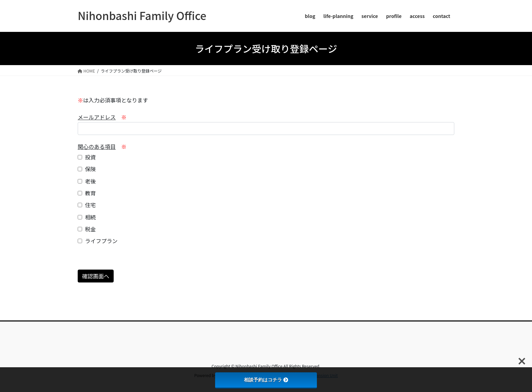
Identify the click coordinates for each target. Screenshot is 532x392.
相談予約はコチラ (266, 380)
